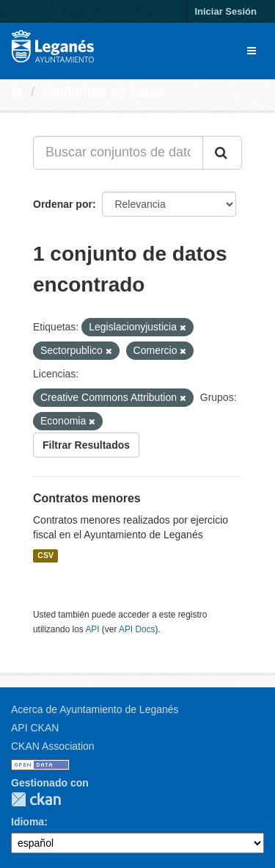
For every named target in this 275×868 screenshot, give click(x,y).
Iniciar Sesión (225, 11)
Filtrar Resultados (86, 445)
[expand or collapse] (252, 51)
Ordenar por (63, 204)
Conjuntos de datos (103, 92)
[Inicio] (17, 92)
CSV (45, 556)
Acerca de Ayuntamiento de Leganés (95, 709)
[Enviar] (222, 153)
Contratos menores (87, 498)
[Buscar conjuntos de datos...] (118, 153)
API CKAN (35, 728)
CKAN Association (53, 746)
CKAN (36, 799)
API (92, 629)
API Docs (137, 629)
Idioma (27, 822)
